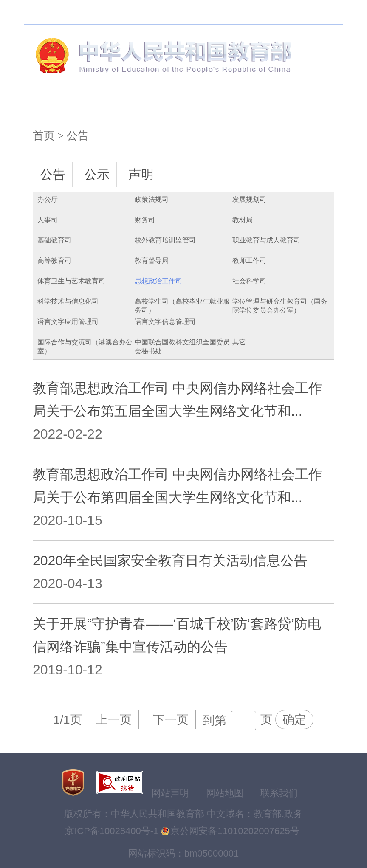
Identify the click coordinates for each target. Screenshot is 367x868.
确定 (294, 720)
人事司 (48, 220)
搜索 (102, 12)
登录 (324, 12)
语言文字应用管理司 (68, 322)
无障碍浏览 (141, 12)
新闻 (106, 106)
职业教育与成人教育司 (266, 240)
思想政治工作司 (158, 281)
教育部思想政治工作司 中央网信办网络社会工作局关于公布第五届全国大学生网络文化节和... (177, 400)
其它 (239, 342)
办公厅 (48, 199)
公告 (53, 174)
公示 (97, 174)
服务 (211, 106)
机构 (53, 106)
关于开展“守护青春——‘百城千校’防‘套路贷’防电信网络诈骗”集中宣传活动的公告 (177, 635)
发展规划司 (249, 199)
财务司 (145, 220)
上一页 (114, 720)
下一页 (171, 720)
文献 (316, 106)
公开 (158, 106)
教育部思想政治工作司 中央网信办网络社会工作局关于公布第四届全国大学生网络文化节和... (177, 486)
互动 (264, 106)
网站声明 (170, 793)
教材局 (243, 220)
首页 (44, 136)
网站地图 (225, 793)
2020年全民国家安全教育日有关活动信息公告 (170, 561)
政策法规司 (152, 199)
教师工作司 (249, 261)
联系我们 (279, 793)
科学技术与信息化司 (68, 301)
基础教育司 (54, 240)
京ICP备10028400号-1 (112, 831)
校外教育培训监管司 (165, 240)
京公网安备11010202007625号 (235, 831)
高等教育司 (54, 261)
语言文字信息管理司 (165, 322)
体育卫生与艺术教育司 (71, 281)
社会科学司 (249, 281)
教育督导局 (152, 261)
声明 (141, 174)
